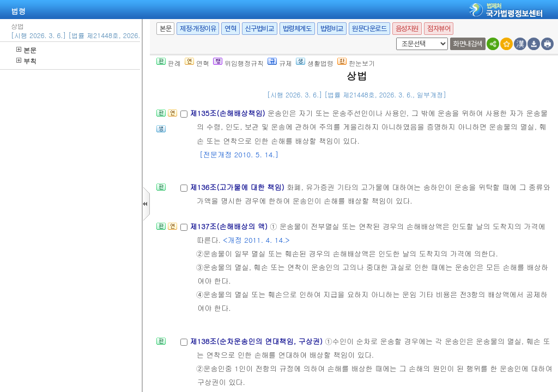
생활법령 (315, 59)
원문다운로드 (369, 25)
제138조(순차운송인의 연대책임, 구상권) (257, 337)
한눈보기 (356, 59)
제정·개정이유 (198, 25)
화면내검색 (468, 40)
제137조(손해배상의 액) (230, 222)
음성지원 (407, 25)
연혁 (230, 25)
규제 (280, 59)
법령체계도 (297, 25)
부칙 (26, 57)
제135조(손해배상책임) (229, 109)
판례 (169, 59)
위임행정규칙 (238, 59)
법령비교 (332, 25)
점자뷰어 (439, 25)
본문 (26, 46)
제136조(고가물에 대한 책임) (238, 183)
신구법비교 (260, 25)
